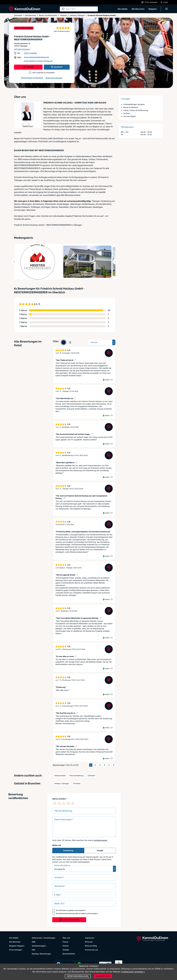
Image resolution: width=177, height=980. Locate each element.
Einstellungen (50, 938)
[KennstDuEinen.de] (25, 9)
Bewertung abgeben (54, 78)
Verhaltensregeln (100, 840)
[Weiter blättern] (115, 262)
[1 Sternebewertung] (55, 803)
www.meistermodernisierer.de (36, 57)
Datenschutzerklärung (67, 913)
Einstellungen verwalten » (133, 972)
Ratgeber (153, 9)
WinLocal (89, 942)
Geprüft (107, 380)
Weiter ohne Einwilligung (78, 976)
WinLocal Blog (91, 946)
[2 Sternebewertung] (59, 803)
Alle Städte (123, 9)
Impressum (89, 938)
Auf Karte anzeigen (22, 49)
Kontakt (66, 950)
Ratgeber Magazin (17, 946)
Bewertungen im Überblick (32, 78)
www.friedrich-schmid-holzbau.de (38, 61)
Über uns (66, 938)
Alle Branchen (138, 9)
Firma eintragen (16, 950)
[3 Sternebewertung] (64, 803)
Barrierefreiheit (69, 954)
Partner (66, 946)
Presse (65, 942)
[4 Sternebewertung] (68, 803)
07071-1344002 (31, 53)
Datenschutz (37, 938)
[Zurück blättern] (14, 262)
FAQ (33, 950)
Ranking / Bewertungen (41, 954)
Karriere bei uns (91, 950)
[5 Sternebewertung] (73, 803)
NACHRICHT (57, 67)
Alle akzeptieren (103, 976)
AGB (60, 910)
